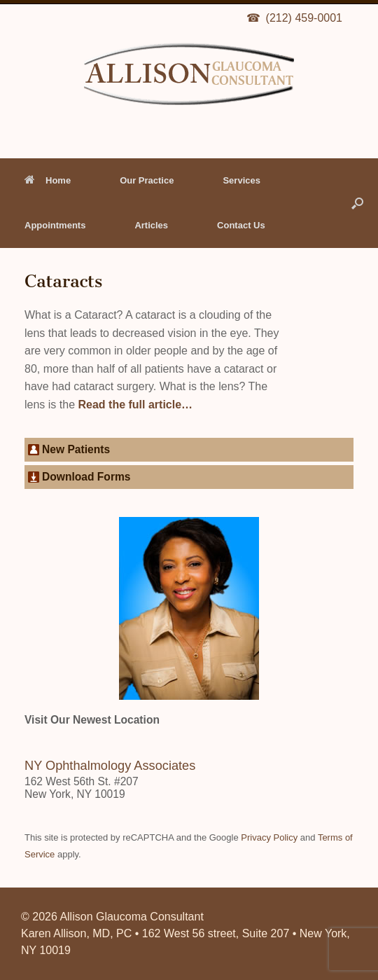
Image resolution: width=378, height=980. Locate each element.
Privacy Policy (269, 837)
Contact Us (241, 225)
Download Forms (86, 477)
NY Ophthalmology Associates (110, 766)
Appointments (55, 225)
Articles (151, 225)
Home (48, 180)
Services (241, 180)
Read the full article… (134, 405)
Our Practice (147, 180)
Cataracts (63, 281)
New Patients (76, 449)
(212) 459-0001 (304, 18)
